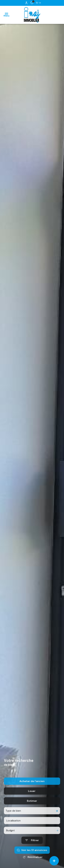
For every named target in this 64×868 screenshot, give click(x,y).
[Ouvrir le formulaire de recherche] (32, 850)
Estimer (32, 810)
